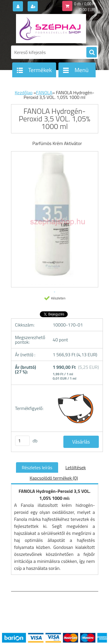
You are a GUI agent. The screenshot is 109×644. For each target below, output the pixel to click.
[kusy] (22, 441)
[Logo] (51, 29)
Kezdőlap (24, 93)
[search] (92, 53)
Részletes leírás (37, 467)
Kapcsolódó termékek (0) (54, 478)
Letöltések (76, 467)
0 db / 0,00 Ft (85, 4)
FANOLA (44, 93)
